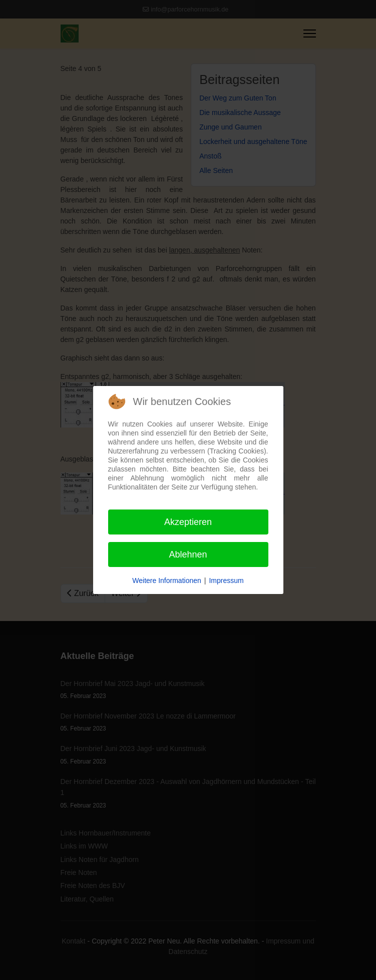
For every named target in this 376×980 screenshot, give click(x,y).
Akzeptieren (188, 522)
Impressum (226, 580)
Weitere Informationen (166, 580)
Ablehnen (188, 554)
